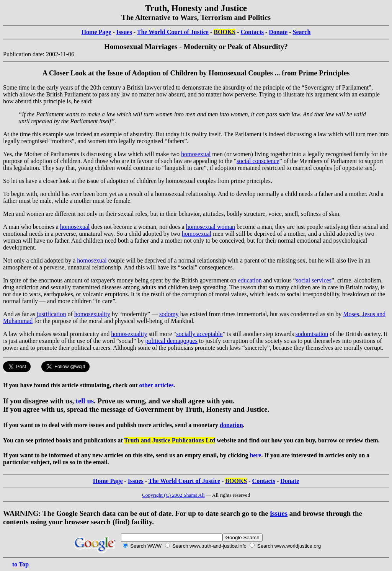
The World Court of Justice (173, 32)
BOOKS (225, 32)
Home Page (96, 32)
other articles (157, 385)
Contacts (252, 32)
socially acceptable (199, 334)
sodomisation (312, 334)
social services (314, 280)
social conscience (258, 161)
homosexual (196, 154)
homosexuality (92, 314)
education (250, 280)
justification (51, 314)
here (255, 455)
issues (279, 513)
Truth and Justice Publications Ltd (170, 440)
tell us (85, 401)
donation (231, 425)
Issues (124, 32)
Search (302, 32)
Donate (278, 32)
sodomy (169, 314)
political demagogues (171, 341)
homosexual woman (211, 227)
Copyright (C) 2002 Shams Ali (173, 495)
